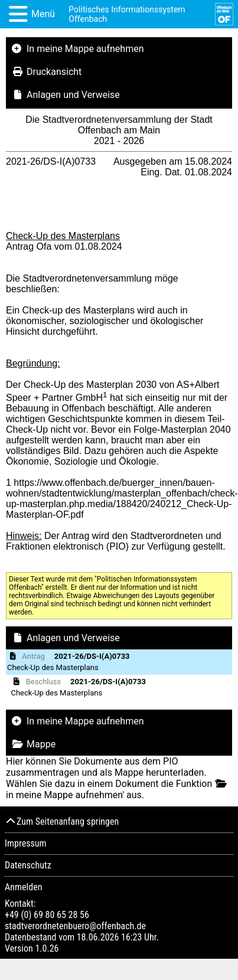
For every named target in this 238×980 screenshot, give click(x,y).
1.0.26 (47, 948)
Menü (43, 14)
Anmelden (23, 887)
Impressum (26, 843)
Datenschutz (28, 865)
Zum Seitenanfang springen (62, 821)
